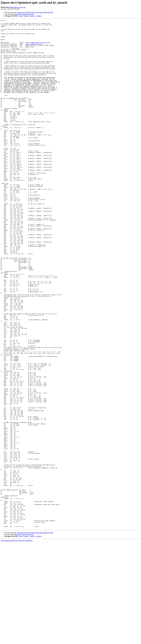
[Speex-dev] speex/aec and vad (24, 14)
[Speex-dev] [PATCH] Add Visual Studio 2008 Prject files (35, 12)
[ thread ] (26, 16)
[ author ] (39, 16)
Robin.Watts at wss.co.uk (18, 7)
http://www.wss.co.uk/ (34, 49)
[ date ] (21, 16)
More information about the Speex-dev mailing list (17, 642)
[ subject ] (33, 16)
